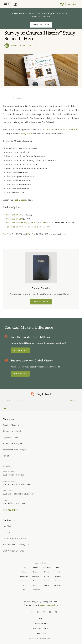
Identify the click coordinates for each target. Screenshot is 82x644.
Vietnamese (35, 590)
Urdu (24, 590)
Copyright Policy (41, 628)
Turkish (47, 585)
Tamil (24, 585)
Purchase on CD (14, 219)
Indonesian (24, 576)
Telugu (36, 585)
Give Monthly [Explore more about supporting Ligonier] (20, 350)
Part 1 (6, 234)
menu (7, 4)
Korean (47, 576)
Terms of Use (41, 623)
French (24, 572)
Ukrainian (58, 585)
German (36, 572)
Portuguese (24, 581)
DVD (47, 130)
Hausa (47, 572)
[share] (33, 46)
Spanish (47, 581)
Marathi (58, 576)
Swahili (58, 581)
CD (52, 130)
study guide (27, 134)
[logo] (16, 4)
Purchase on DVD (15, 215)
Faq (41, 618)
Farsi (58, 567)
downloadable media (68, 130)
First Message (20, 200)
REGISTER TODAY (41, 25)
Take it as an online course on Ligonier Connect (29, 227)
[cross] (78, 11)
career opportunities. (49, 605)
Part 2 (30, 234)
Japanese (36, 576)
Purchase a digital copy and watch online (26, 223)
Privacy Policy (41, 633)
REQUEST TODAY (41, 302)
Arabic (24, 567)
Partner (72, 4)
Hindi (58, 572)
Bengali (36, 567)
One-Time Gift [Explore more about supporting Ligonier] (20, 374)
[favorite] (30, 46)
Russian (35, 581)
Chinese (47, 567)
